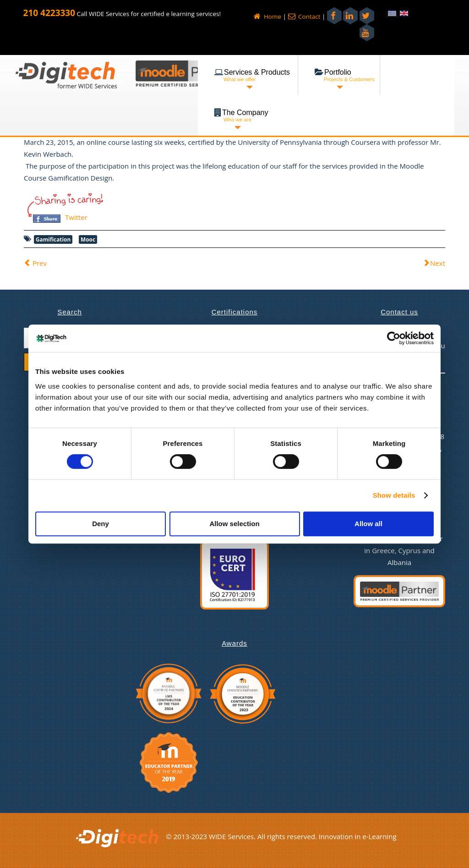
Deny (101, 524)
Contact (304, 16)
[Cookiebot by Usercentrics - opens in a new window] (394, 338)
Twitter (76, 217)
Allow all (368, 524)
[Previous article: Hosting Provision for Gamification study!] (35, 263)
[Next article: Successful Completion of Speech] (434, 263)
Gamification (53, 239)
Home (267, 16)
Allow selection (234, 524)
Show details (394, 495)
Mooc (88, 239)
